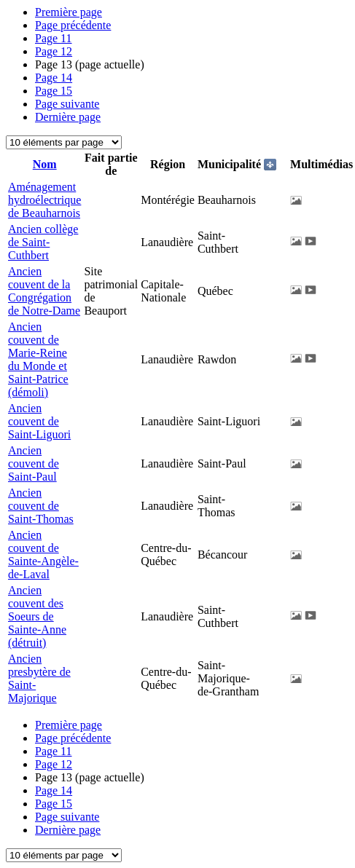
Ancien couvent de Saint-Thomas (41, 506)
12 (54, 51)
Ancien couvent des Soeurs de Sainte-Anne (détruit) (37, 616)
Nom (45, 164)
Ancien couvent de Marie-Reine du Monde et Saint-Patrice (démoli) (38, 359)
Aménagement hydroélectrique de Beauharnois (44, 200)
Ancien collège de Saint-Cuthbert (43, 242)
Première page (69, 12)
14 (54, 78)
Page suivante (67, 104)
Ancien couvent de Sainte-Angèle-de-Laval (43, 555)
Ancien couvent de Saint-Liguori (39, 421)
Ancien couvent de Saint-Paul (34, 463)
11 (54, 38)
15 (54, 91)
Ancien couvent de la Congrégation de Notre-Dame (44, 291)
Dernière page (68, 117)
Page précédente (73, 25)
